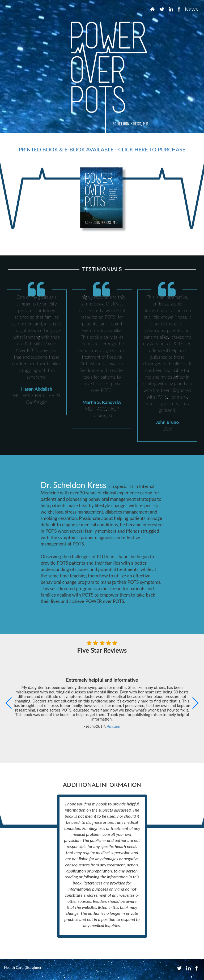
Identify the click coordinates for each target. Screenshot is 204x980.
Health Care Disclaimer (23, 967)
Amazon (114, 726)
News (191, 9)
